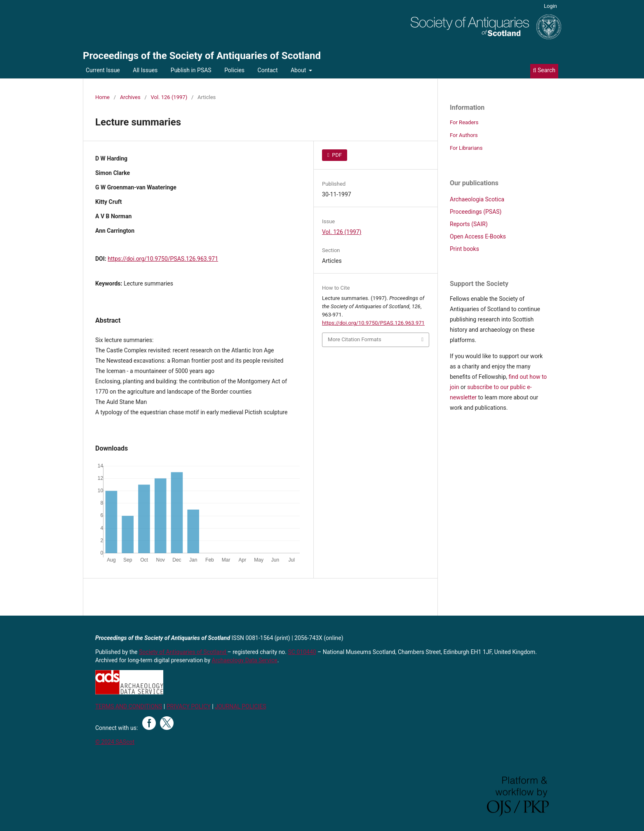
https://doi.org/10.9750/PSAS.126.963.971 (163, 259)
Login (550, 6)
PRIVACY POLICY (189, 706)
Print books (464, 249)
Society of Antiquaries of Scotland (183, 652)
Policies (234, 70)
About (299, 70)
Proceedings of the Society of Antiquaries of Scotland (202, 56)
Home (102, 97)
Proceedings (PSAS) (476, 212)
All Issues (145, 70)
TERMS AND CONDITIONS (129, 706)
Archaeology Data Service (245, 660)
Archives (130, 97)
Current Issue (103, 70)
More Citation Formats (355, 339)
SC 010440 (302, 652)
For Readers (464, 122)
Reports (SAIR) (469, 224)
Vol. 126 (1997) (169, 97)
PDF (336, 155)
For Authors (464, 135)
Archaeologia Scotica (477, 199)
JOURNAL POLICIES (240, 706)
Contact (268, 70)
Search (544, 70)
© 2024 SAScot (115, 742)
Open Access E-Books (478, 236)
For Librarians (466, 148)
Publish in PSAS (191, 70)
